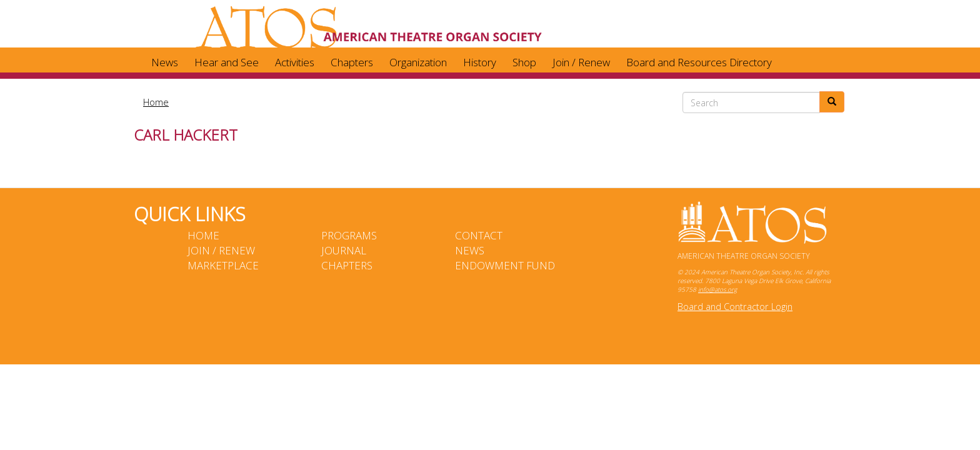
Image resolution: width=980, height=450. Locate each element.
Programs (349, 235)
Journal (344, 250)
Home (156, 102)
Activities (295, 62)
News (165, 62)
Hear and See (227, 62)
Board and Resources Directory (699, 62)
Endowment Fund (505, 265)
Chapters (352, 62)
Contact (479, 235)
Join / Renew (581, 62)
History (480, 62)
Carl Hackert (186, 135)
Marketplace (223, 265)
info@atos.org (717, 289)
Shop (524, 62)
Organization (418, 62)
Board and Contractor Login (735, 307)
